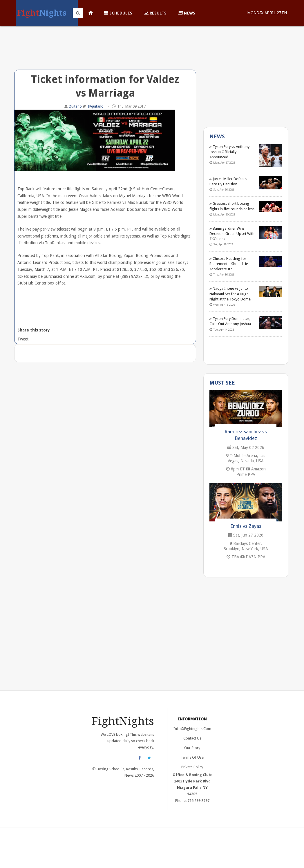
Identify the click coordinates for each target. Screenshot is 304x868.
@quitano (96, 106)
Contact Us (192, 738)
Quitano (76, 106)
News (187, 13)
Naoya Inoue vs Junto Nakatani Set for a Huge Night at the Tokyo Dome (230, 294)
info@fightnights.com (192, 729)
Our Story (192, 748)
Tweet (22, 339)
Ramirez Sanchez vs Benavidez (246, 435)
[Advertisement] (105, 52)
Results (155, 13)
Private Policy (192, 767)
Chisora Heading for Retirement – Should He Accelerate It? (229, 264)
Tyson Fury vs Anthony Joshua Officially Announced (229, 152)
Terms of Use (192, 757)
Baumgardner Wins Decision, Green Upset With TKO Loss (232, 234)
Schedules (118, 13)
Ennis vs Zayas (246, 526)
